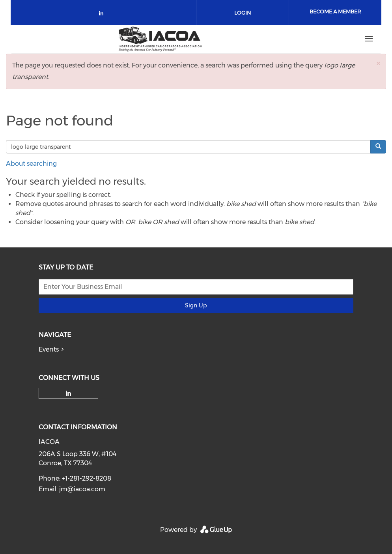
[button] (378, 63)
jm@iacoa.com (82, 489)
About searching (31, 164)
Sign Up (196, 305)
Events (49, 349)
